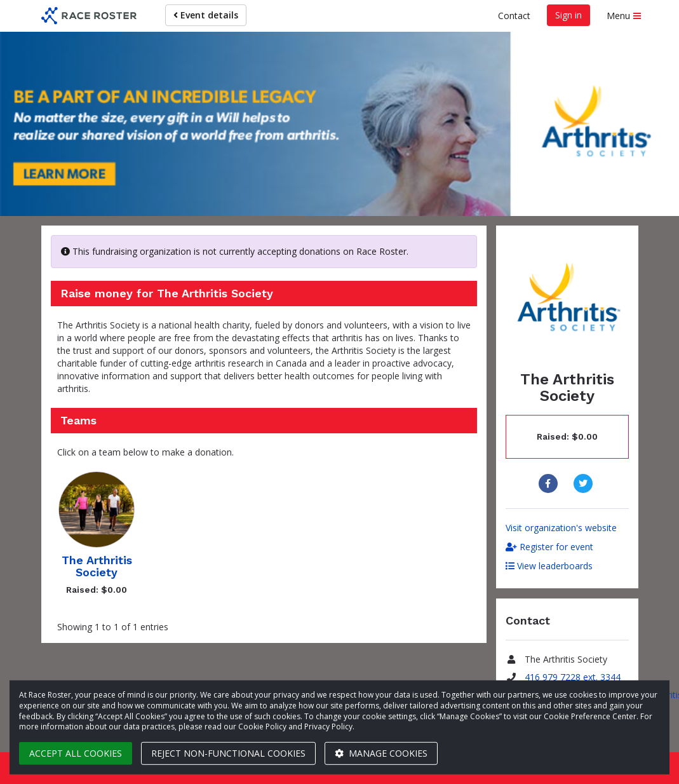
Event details (206, 15)
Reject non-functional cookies (228, 753)
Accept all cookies (76, 753)
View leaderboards (549, 566)
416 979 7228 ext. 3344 (573, 677)
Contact (514, 16)
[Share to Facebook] (550, 483)
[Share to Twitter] (585, 483)
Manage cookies (381, 753)
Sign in (568, 15)
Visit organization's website (561, 528)
